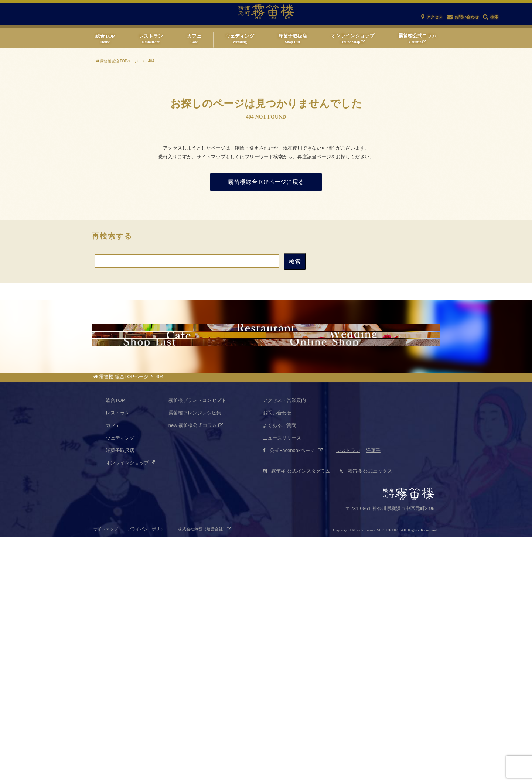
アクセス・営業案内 (284, 646)
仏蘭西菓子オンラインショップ (324, 547)
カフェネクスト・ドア (179, 458)
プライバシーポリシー (148, 775)
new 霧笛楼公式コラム (196, 671)
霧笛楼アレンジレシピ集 (195, 659)
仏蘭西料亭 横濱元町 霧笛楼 (266, 369)
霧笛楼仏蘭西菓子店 (150, 547)
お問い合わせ (277, 659)
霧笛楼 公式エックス (366, 717)
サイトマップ (106, 775)
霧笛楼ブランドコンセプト (197, 646)
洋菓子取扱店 (120, 696)
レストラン (118, 659)
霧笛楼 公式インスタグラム (296, 717)
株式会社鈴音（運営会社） (204, 775)
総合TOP (115, 646)
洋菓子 (373, 696)
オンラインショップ (130, 709)
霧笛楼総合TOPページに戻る (266, 182)
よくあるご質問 (279, 671)
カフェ (113, 671)
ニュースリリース (282, 684)
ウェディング (120, 684)
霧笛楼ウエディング (353, 458)
